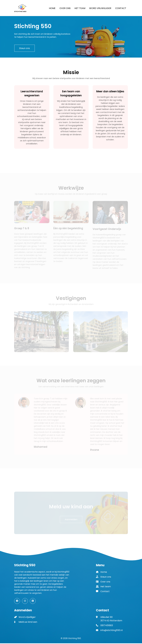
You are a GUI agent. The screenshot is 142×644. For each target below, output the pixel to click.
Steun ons (24, 49)
